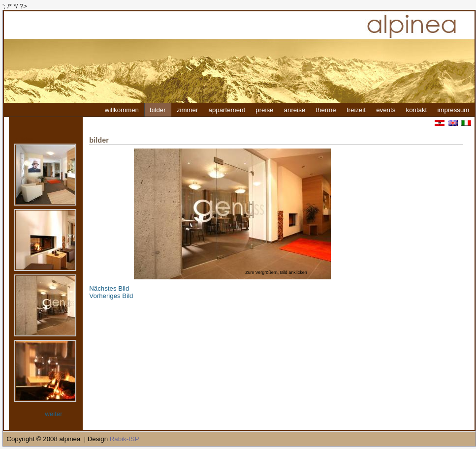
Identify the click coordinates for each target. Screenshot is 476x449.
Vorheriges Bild (111, 296)
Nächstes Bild (109, 288)
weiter (53, 414)
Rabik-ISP (125, 439)
